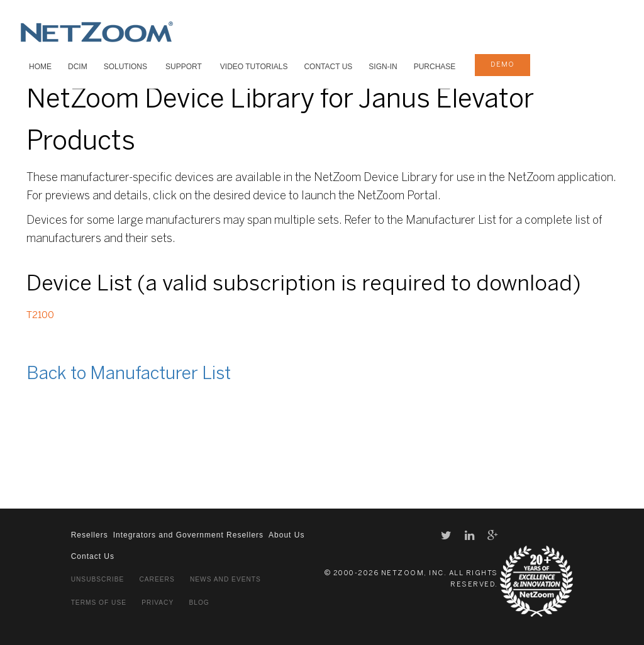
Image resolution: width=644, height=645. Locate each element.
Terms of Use (99, 603)
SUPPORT (184, 67)
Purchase (435, 67)
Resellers (90, 535)
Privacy (158, 603)
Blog (199, 603)
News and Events (225, 579)
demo (502, 65)
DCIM (78, 67)
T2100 (40, 316)
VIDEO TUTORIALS (254, 67)
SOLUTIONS (125, 67)
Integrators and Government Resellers (188, 535)
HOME (40, 67)
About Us (286, 535)
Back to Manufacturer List (129, 374)
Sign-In (383, 67)
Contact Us (328, 67)
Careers (157, 579)
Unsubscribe (98, 579)
